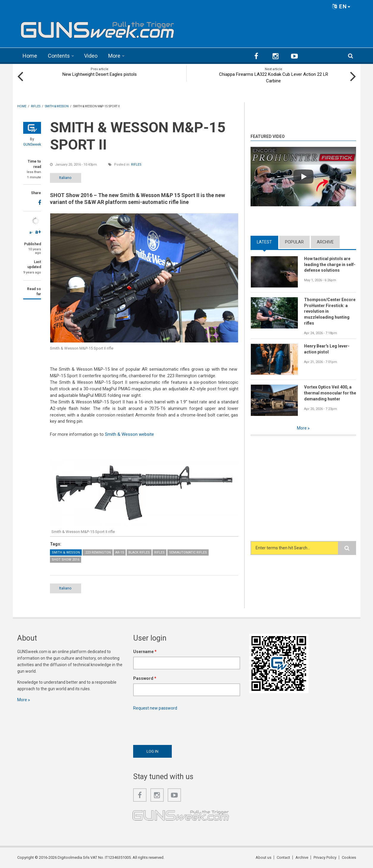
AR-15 (120, 552)
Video (91, 56)
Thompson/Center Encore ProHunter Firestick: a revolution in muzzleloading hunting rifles (330, 312)
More (114, 56)
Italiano (65, 178)
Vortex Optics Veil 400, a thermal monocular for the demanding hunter (330, 393)
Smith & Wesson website (129, 434)
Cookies (349, 857)
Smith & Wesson (66, 552)
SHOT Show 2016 (66, 560)
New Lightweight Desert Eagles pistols (100, 74)
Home (30, 56)
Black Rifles (139, 552)
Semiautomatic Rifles (188, 552)
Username (145, 652)
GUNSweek (32, 144)
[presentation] (178, 726)
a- (31, 232)
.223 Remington (98, 552)
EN (341, 6)
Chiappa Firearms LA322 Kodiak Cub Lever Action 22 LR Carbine (274, 78)
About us (263, 857)
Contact (283, 857)
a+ (38, 232)
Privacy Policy (325, 857)
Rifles (136, 165)
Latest (264, 242)
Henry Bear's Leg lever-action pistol (327, 349)
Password (145, 678)
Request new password (155, 708)
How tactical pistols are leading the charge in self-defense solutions (330, 265)
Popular (294, 242)
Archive (325, 242)
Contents (59, 56)
